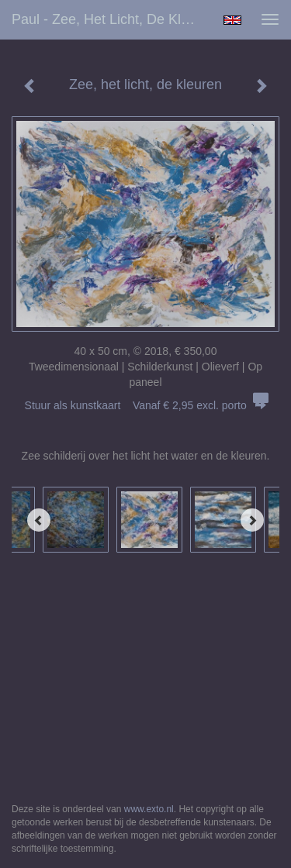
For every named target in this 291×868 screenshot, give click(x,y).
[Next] (252, 520)
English (232, 20)
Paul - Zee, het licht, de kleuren (111, 19)
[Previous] (39, 520)
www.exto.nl (149, 809)
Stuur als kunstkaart (146, 405)
